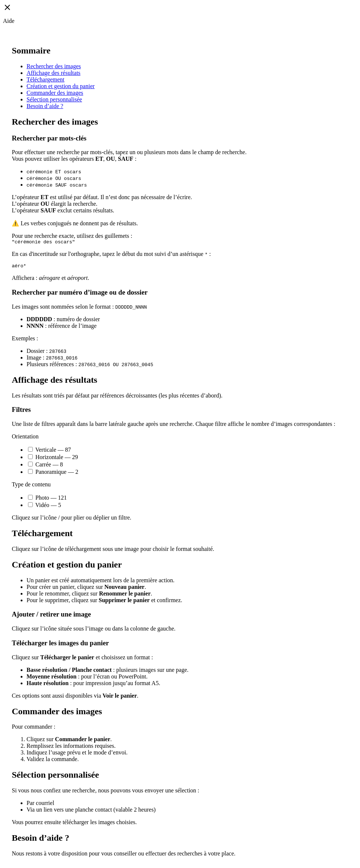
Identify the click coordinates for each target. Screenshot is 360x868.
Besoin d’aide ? (45, 106)
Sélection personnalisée (54, 99)
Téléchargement (46, 79)
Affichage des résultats (53, 73)
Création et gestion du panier (61, 86)
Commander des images (55, 93)
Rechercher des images (54, 66)
